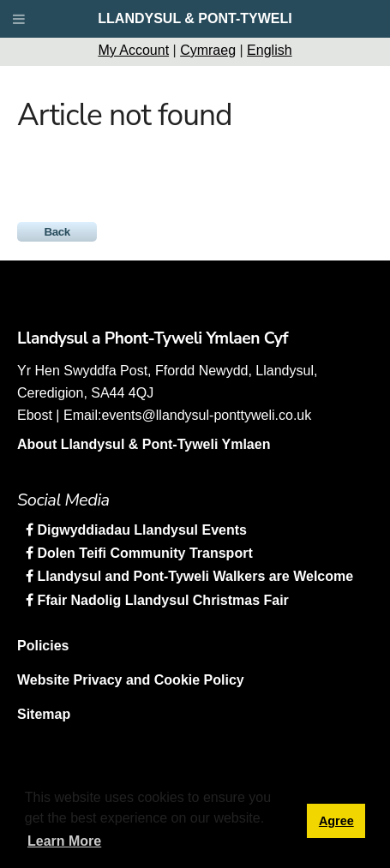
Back (57, 232)
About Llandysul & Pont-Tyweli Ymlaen (144, 444)
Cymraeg (208, 50)
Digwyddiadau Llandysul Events (140, 530)
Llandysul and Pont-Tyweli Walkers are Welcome (193, 576)
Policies (43, 646)
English (269, 50)
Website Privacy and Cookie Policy (131, 680)
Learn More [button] (64, 841)
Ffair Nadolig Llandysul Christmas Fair (161, 600)
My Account (133, 50)
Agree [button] (336, 821)
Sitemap (44, 714)
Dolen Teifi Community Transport (143, 553)
